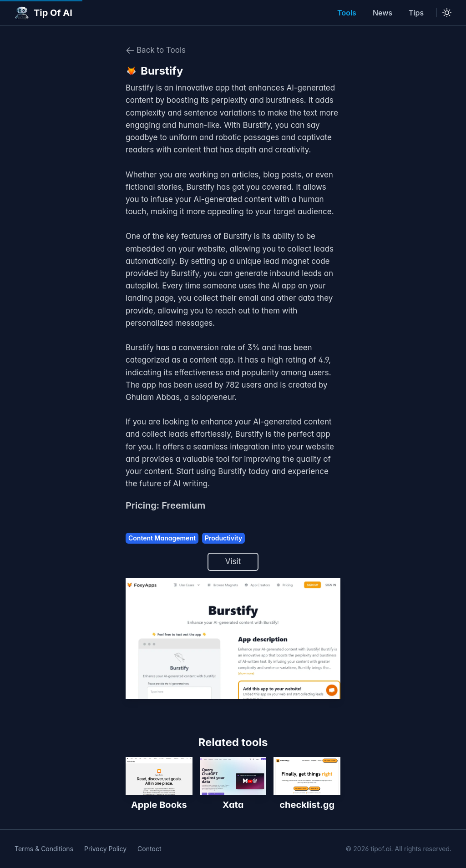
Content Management (162, 538)
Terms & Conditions (44, 849)
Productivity (223, 538)
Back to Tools (156, 50)
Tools (347, 13)
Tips (416, 13)
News (382, 13)
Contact (149, 849)
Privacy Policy (105, 849)
